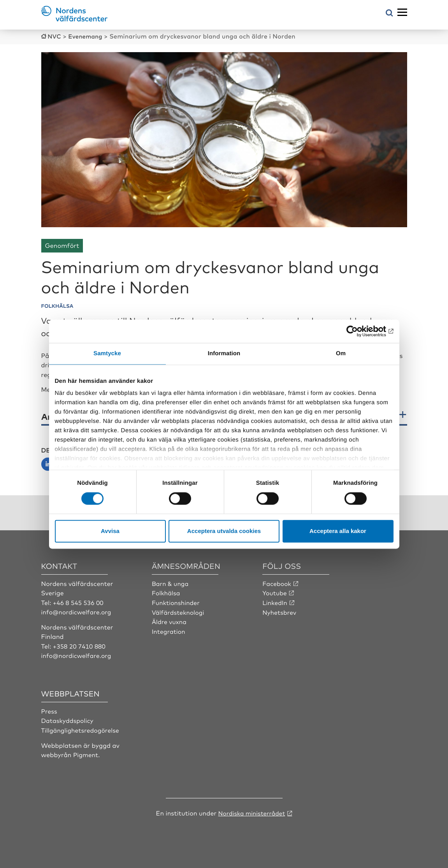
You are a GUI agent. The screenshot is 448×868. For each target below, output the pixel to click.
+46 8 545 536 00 (79, 601)
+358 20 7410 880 (80, 645)
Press (50, 710)
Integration (169, 630)
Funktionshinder (177, 601)
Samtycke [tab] (107, 353)
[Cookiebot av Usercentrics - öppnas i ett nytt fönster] (359, 331)
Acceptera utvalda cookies (224, 531)
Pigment (86, 753)
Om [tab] (341, 353)
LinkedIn (275, 601)
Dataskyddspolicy (68, 719)
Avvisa (110, 531)
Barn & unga (171, 582)
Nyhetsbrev (280, 611)
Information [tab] (224, 353)
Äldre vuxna (170, 621)
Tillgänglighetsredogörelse (81, 729)
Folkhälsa (166, 592)
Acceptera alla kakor (338, 531)
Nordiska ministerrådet (251, 811)
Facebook (277, 582)
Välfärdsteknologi (179, 611)
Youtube (275, 592)
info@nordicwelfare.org (77, 611)
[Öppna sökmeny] (389, 13)
